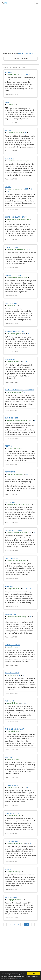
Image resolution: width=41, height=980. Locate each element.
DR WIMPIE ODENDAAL (14, 530)
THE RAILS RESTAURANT (14, 729)
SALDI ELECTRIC (11, 303)
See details (19, 978)
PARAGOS (9, 586)
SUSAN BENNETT (12, 418)
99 (22, 924)
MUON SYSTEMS (11, 785)
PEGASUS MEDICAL (12, 897)
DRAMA (8, 187)
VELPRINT (9, 757)
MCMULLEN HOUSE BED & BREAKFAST (20, 390)
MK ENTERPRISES (12, 673)
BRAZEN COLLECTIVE (13, 275)
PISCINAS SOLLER (12, 813)
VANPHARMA (10, 360)
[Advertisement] (20, 28)
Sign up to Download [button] (20, 59)
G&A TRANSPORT (12, 558)
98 (19, 924)
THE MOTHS (10, 159)
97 (15, 924)
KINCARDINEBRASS (12, 645)
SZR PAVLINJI (10, 502)
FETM (7, 103)
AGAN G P (9, 869)
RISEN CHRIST (11, 615)
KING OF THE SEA (12, 247)
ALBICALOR (9, 701)
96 (11, 924)
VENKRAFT (9, 72)
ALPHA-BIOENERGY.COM (14, 332)
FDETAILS (9, 446)
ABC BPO (9, 131)
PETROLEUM (10, 472)
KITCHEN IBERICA (12, 841)
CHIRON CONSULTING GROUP (16, 217)
